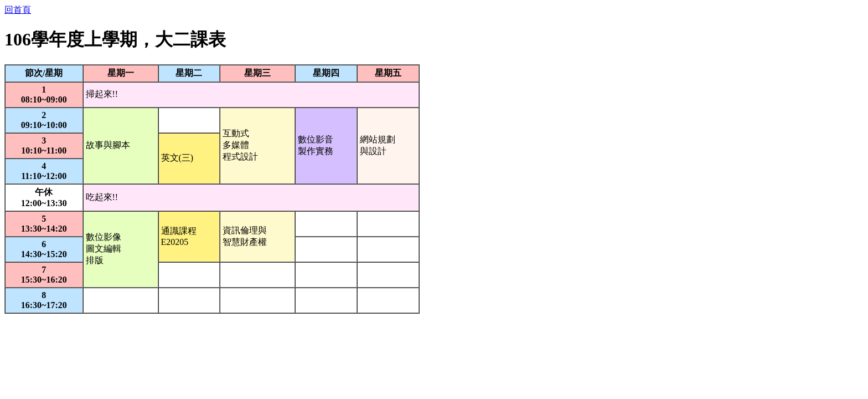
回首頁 (18, 10)
